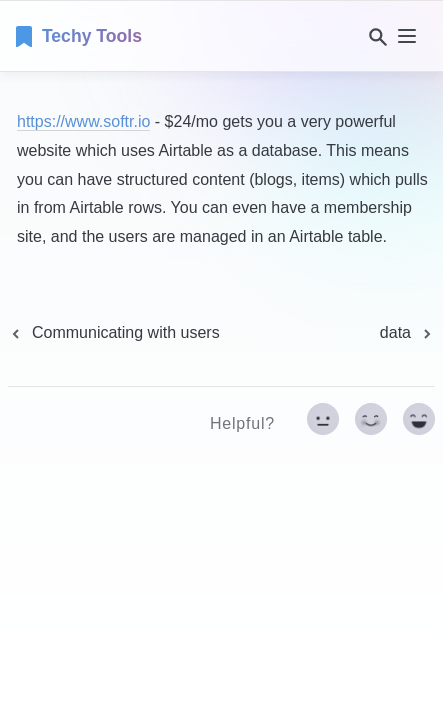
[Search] (374, 37)
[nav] (407, 36)
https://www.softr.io (83, 121)
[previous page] (114, 333)
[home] (79, 36)
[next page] (407, 333)
